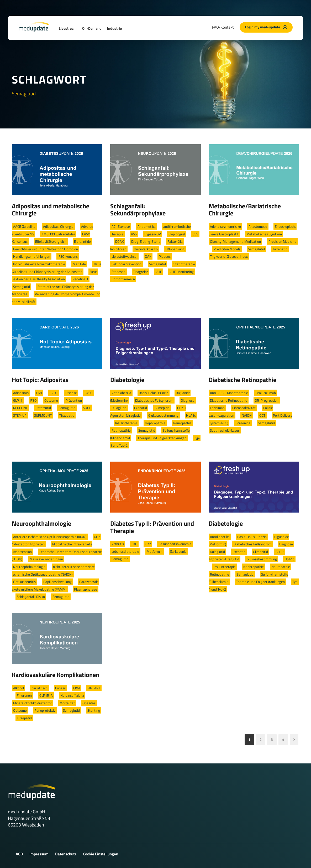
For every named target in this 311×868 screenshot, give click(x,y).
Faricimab (217, 408)
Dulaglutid (119, 408)
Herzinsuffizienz (72, 695)
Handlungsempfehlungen (32, 256)
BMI (39, 393)
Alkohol (19, 688)
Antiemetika (147, 226)
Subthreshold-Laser (225, 430)
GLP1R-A (46, 695)
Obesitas (89, 703)
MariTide (79, 264)
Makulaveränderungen (46, 559)
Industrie (114, 28)
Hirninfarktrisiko (146, 249)
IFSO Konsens (68, 256)
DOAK (119, 241)
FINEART (94, 688)
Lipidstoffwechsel (124, 256)
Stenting (94, 710)
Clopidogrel (177, 234)
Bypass (60, 688)
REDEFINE (20, 408)
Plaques (165, 256)
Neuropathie (182, 423)
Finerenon (24, 695)
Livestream (68, 28)
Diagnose (188, 400)
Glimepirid (162, 408)
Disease (71, 393)
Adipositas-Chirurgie (58, 226)
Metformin (155, 551)
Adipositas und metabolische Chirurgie (51, 210)
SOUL (87, 408)
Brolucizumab (266, 393)
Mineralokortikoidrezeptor (33, 703)
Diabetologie (127, 380)
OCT (262, 415)
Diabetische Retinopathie (243, 380)
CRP (148, 544)
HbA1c (191, 415)
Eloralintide (82, 241)
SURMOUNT (43, 415)
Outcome (51, 400)
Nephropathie (155, 423)
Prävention (74, 400)
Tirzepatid (280, 249)
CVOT (54, 393)
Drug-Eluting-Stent (146, 241)
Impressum (39, 854)
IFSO (33, 400)
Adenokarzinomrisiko (225, 226)
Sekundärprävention (126, 264)
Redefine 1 (80, 279)
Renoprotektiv (45, 710)
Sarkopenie (178, 551)
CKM (77, 688)
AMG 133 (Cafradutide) (58, 234)
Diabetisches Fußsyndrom (154, 400)
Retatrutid (43, 408)
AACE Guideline (24, 226)
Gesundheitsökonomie (175, 544)
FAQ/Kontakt (223, 27)
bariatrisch (39, 688)
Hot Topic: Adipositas (40, 380)
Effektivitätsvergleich (51, 241)
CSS (195, 234)
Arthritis (118, 544)
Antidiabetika (121, 393)
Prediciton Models (227, 249)
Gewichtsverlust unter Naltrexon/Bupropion (46, 249)
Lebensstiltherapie (125, 551)
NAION (247, 415)
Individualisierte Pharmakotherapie (39, 264)
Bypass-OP (153, 234)
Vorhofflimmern (123, 279)
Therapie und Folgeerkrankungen (162, 438)
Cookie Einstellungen (101, 854)
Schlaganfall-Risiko (31, 597)
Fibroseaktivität (244, 408)
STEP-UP (20, 415)
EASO (89, 393)
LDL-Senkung (175, 249)
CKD (134, 544)
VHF (159, 272)
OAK (148, 256)
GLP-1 (18, 400)
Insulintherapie (126, 423)
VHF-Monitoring (182, 272)
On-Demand (92, 28)
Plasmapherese (86, 589)
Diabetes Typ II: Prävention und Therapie (152, 527)
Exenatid (141, 408)
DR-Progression (267, 400)
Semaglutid (22, 287)
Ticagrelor (141, 272)
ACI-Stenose (121, 226)
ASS (134, 234)
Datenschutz (66, 854)
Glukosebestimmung (163, 415)
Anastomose (258, 226)
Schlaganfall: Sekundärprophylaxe (138, 210)
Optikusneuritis (24, 582)
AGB (19, 854)
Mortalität (67, 703)
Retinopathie (121, 430)
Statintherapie (184, 264)
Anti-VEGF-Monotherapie (229, 393)
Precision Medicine (282, 241)
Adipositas (21, 393)
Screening (243, 423)
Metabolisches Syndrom (264, 234)
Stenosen (118, 272)
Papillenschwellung (57, 582)
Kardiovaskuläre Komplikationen (56, 675)
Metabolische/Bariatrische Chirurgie (245, 210)
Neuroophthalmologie (41, 523)
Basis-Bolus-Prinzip (154, 393)
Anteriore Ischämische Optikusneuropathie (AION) (50, 537)
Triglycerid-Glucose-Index (229, 256)
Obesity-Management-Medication (235, 241)
